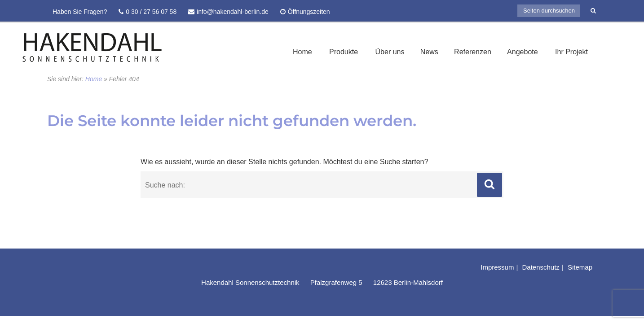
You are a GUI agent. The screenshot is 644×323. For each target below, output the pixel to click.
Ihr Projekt (571, 52)
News (429, 52)
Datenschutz (540, 267)
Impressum (497, 267)
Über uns (390, 52)
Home (302, 52)
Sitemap (580, 267)
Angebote (523, 52)
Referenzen (473, 52)
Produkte (344, 52)
